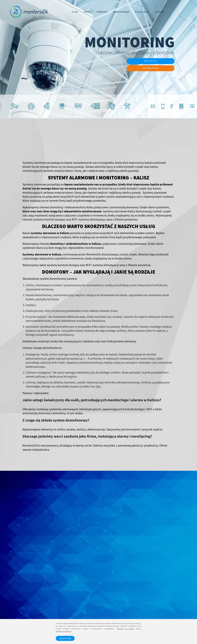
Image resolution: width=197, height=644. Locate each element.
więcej (150, 61)
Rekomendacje (121, 12)
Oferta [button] (87, 12)
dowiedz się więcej (125, 629)
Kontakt (159, 12)
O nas (75, 12)
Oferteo (150, 68)
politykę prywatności (64, 631)
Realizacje (102, 12)
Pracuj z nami (142, 12)
